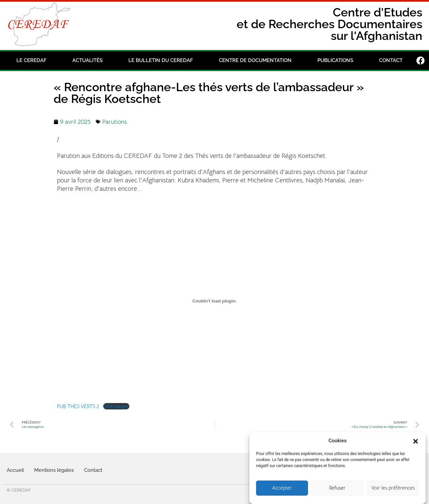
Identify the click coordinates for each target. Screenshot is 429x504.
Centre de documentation (255, 60)
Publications (335, 60)
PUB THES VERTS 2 (78, 406)
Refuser (337, 494)
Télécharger (116, 406)
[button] (416, 447)
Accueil (15, 470)
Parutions (115, 122)
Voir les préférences (393, 494)
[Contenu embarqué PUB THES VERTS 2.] (214, 301)
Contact (391, 60)
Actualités (87, 60)
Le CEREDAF (32, 60)
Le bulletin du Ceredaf (161, 60)
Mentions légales (54, 470)
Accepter (282, 494)
